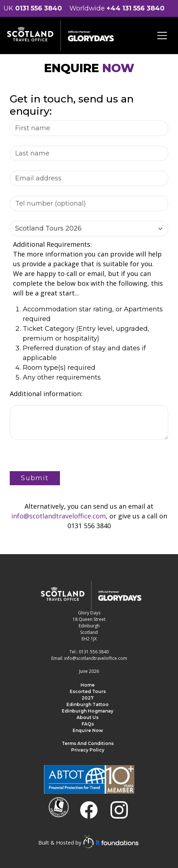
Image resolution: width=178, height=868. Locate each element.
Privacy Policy (88, 750)
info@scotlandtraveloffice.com (58, 516)
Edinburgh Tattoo (88, 704)
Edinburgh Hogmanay (88, 711)
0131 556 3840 (39, 8)
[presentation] (65, 457)
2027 (88, 698)
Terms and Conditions (88, 743)
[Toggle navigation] (162, 36)
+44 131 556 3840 (136, 8)
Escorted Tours (88, 691)
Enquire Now (88, 730)
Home (88, 685)
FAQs (88, 724)
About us (88, 717)
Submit (35, 478)
